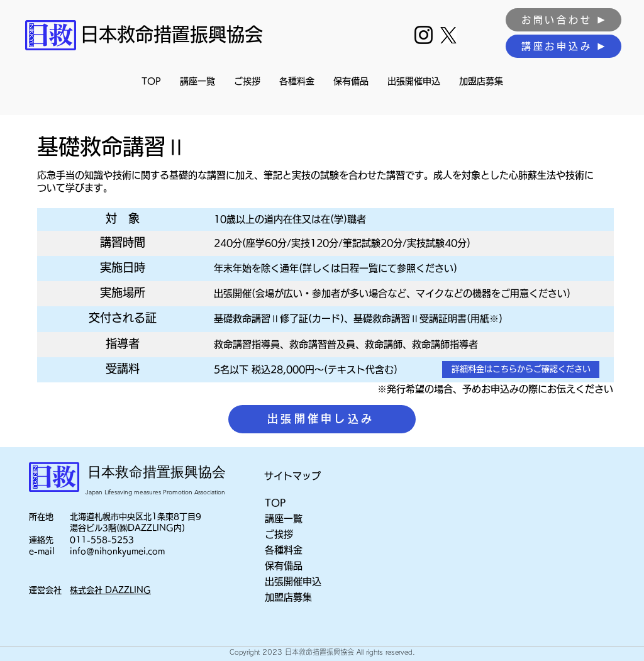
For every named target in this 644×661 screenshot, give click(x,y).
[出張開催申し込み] (322, 419)
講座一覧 (284, 519)
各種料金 (284, 550)
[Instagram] (424, 35)
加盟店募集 (288, 597)
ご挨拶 (279, 534)
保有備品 (284, 566)
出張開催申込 (293, 581)
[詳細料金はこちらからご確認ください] (521, 369)
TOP (275, 503)
